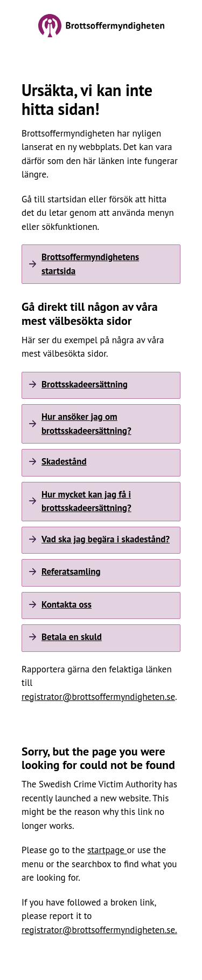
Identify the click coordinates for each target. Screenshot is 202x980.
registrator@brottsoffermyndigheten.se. (99, 930)
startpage (107, 850)
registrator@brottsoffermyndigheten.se (98, 697)
